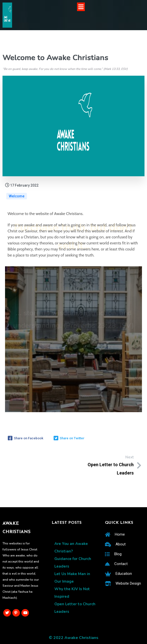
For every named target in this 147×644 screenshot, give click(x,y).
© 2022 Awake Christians (74, 638)
